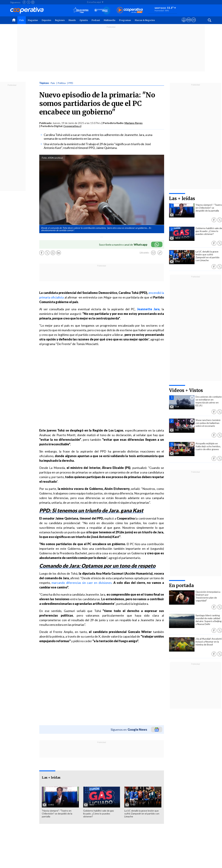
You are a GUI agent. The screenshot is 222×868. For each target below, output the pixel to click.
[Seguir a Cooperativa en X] (29, 2)
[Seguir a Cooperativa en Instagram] (33, 2)
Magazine (33, 20)
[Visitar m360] (189, 23)
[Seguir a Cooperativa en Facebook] (24, 2)
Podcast (96, 20)
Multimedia (109, 20)
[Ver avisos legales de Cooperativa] (184, 23)
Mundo (72, 20)
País (22, 20)
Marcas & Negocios (145, 20)
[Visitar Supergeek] (194, 23)
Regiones (60, 20)
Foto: (44, 158)
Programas (125, 20)
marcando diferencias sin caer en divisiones (82, 583)
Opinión (84, 20)
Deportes (46, 20)
